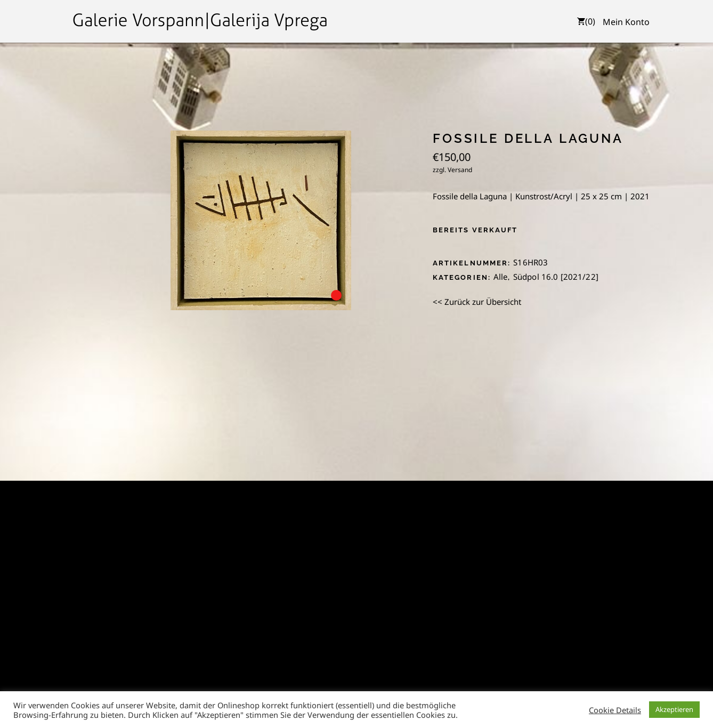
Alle (501, 277)
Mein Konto (626, 22)
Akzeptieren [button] (674, 709)
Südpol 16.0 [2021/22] (556, 277)
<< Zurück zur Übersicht (477, 302)
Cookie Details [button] (615, 710)
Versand (460, 170)
